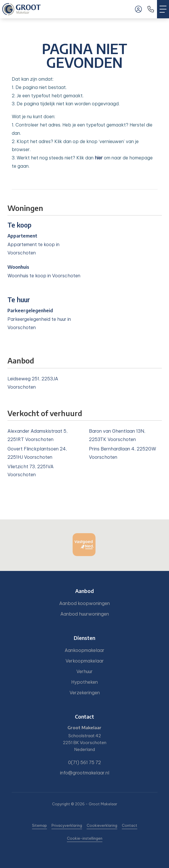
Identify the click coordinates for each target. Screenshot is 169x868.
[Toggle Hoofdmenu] (163, 9)
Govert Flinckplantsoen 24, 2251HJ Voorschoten (37, 453)
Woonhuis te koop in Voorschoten (44, 276)
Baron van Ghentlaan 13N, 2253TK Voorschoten (117, 435)
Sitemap (39, 825)
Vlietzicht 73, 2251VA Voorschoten (30, 471)
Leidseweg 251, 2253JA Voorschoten (33, 383)
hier (99, 158)
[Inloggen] (138, 9)
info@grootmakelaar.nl (85, 773)
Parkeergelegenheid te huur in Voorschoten (39, 323)
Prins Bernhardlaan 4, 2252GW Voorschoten (123, 453)
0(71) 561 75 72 (84, 762)
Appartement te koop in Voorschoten (33, 249)
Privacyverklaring (67, 825)
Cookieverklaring (102, 825)
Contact (130, 825)
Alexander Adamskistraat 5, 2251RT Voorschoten (37, 435)
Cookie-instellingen (85, 838)
